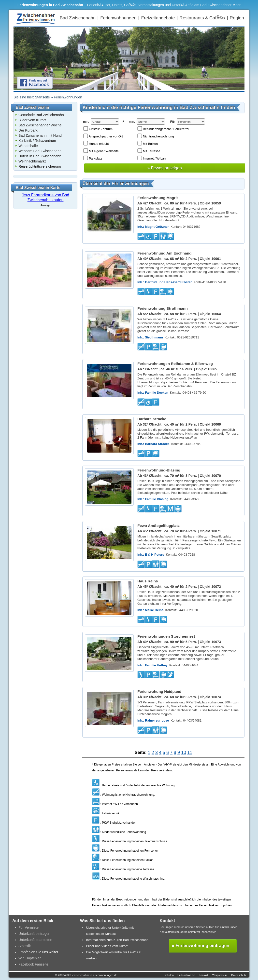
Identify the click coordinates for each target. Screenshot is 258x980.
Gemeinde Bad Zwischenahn (41, 115)
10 (184, 752)
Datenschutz (239, 975)
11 (190, 752)
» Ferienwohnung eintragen (201, 946)
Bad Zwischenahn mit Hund (40, 135)
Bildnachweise (186, 975)
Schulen (169, 975)
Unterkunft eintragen (34, 934)
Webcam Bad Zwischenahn (40, 151)
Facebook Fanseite (33, 964)
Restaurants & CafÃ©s (202, 18)
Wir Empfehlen (30, 958)
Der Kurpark (28, 130)
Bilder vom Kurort (32, 120)
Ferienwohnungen (118, 18)
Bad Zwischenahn (78, 18)
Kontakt (203, 975)
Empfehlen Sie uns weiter (38, 952)
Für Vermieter (29, 927)
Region (237, 18)
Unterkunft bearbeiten (35, 940)
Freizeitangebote (158, 18)
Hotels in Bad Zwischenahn (40, 156)
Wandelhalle (28, 146)
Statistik (25, 946)
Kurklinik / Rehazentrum (37, 141)
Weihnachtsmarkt (32, 161)
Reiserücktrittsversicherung (40, 166)
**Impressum (220, 975)
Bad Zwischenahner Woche (40, 125)
